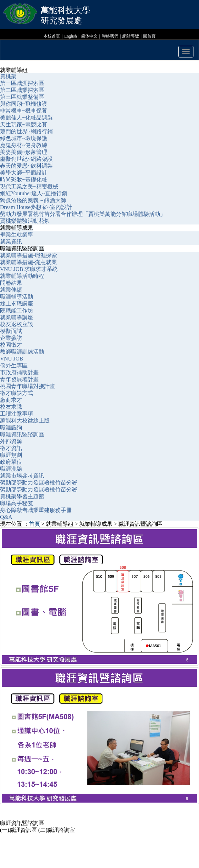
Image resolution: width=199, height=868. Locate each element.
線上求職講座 (17, 304)
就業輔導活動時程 (22, 276)
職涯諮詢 (12, 427)
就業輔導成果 (17, 228)
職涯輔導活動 (17, 297)
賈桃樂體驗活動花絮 (25, 221)
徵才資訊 (11, 448)
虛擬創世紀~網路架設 (26, 159)
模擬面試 (11, 331)
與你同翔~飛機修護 (24, 104)
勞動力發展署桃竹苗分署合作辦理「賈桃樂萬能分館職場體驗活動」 (83, 214)
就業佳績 (11, 290)
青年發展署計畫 (19, 379)
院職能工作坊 (17, 310)
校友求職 (11, 407)
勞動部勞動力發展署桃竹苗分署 (39, 483)
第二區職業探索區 (22, 90)
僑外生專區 (14, 365)
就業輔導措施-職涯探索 (28, 255)
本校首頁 (52, 36)
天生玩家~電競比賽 (24, 124)
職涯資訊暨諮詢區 (22, 248)
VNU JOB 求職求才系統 (29, 269)
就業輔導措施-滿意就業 (28, 262)
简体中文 (89, 36)
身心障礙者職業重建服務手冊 (36, 510)
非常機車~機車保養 (24, 111)
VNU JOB (12, 359)
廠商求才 (11, 400)
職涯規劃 (11, 455)
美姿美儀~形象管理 (24, 152)
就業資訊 (11, 242)
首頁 (34, 524)
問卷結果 (11, 283)
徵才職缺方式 (17, 393)
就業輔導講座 (17, 317)
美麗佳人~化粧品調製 (26, 118)
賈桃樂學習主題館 (22, 496)
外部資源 (11, 441)
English (71, 36)
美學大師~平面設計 (24, 173)
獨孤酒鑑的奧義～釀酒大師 (33, 200)
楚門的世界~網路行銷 (26, 131)
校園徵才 (11, 345)
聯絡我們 (110, 36)
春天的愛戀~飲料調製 (26, 166)
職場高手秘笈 (17, 503)
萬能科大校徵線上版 (25, 421)
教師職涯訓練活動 (22, 352)
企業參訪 (11, 338)
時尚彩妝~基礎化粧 (24, 180)
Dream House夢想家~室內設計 (36, 207)
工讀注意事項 (17, 414)
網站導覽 (131, 36)
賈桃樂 (8, 76)
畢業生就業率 (17, 235)
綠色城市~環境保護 (24, 138)
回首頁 (149, 36)
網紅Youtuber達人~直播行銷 (34, 193)
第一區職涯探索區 (22, 83)
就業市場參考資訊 (22, 476)
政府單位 (11, 462)
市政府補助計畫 (19, 372)
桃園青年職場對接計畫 (28, 386)
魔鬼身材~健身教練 (24, 145)
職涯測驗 (11, 469)
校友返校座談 (17, 324)
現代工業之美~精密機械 (29, 186)
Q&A (6, 517)
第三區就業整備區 (22, 97)
